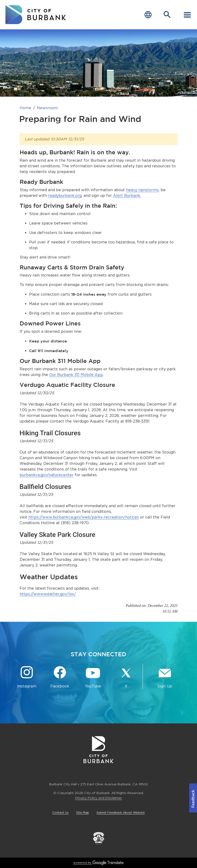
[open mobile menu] (187, 15)
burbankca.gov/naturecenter (47, 475)
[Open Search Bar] (167, 15)
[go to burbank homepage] (36, 15)
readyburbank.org (65, 196)
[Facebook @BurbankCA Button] (60, 677)
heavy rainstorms (142, 190)
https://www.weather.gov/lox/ (48, 594)
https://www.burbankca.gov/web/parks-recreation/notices (84, 517)
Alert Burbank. (127, 196)
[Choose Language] (148, 15)
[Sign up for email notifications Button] (165, 677)
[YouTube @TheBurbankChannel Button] (93, 677)
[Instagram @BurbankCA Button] (27, 677)
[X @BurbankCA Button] (126, 677)
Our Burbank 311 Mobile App (76, 375)
